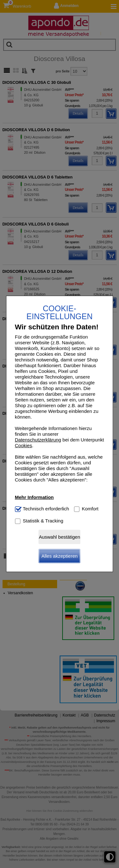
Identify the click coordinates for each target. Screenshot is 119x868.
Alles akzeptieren (59, 556)
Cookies (23, 445)
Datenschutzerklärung (38, 440)
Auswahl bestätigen (59, 537)
